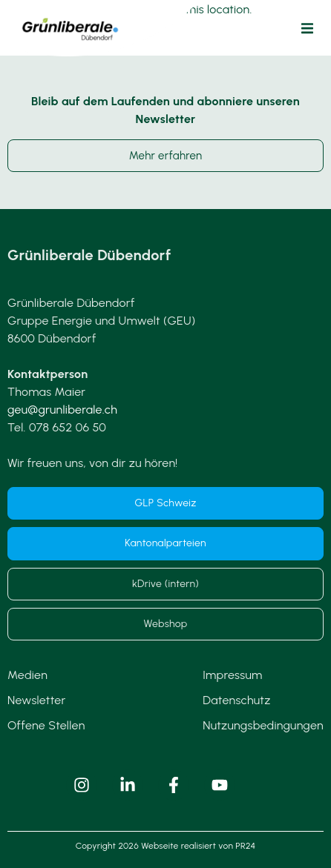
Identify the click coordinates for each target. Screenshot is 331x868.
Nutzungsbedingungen (263, 725)
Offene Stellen (46, 725)
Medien (27, 675)
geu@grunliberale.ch (62, 410)
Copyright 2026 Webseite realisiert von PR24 (165, 846)
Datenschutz (236, 700)
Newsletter (36, 700)
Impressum (232, 675)
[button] (307, 28)
